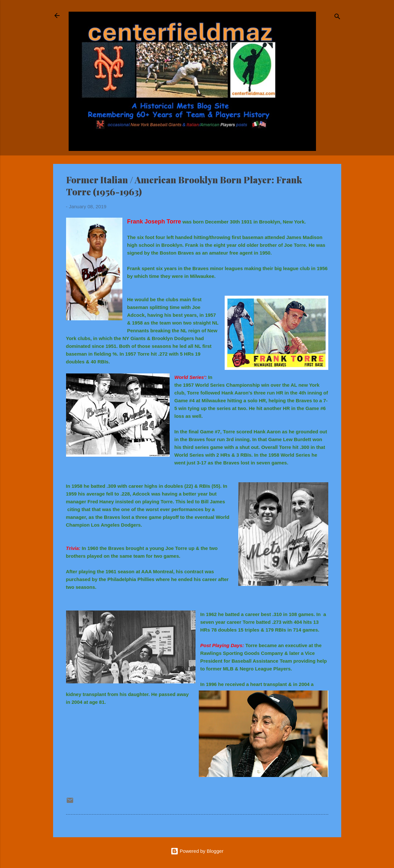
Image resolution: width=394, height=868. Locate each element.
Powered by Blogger (197, 851)
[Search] (337, 18)
